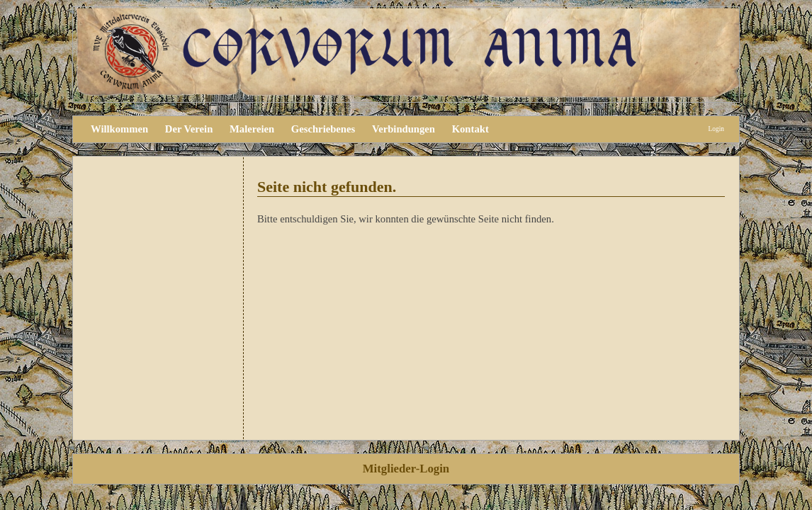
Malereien (252, 129)
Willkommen (119, 129)
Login (716, 129)
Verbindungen (404, 129)
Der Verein (189, 129)
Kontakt (470, 129)
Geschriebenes (323, 129)
